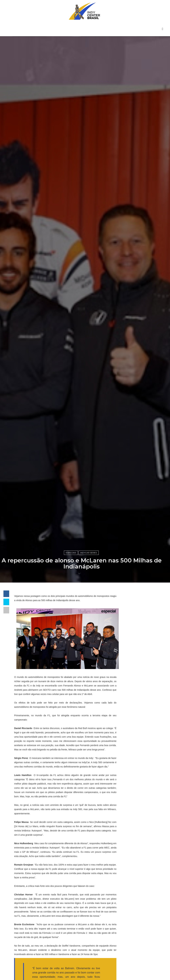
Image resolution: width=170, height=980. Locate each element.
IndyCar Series (89, 594)
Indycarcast (132, 861)
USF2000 (131, 884)
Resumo (130, 872)
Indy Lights (132, 845)
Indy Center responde (140, 839)
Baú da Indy (133, 823)
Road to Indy (133, 878)
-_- (79, 614)
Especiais (71, 594)
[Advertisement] (142, 682)
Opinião (130, 867)
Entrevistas (132, 828)
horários (130, 889)
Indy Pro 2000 (134, 850)
